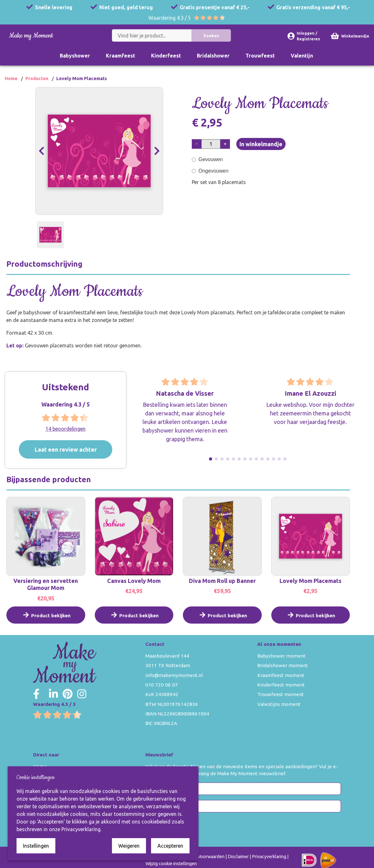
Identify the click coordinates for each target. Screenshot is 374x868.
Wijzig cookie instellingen (171, 864)
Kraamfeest (121, 56)
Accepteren (170, 846)
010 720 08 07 (162, 685)
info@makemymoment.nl (174, 675)
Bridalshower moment (283, 665)
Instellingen (36, 846)
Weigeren (129, 846)
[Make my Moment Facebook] (36, 694)
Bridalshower (213, 56)
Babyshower (75, 56)
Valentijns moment (279, 704)
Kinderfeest (166, 56)
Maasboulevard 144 (167, 656)
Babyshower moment (281, 656)
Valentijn (302, 56)
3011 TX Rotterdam (168, 665)
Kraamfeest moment (281, 675)
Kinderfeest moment (281, 685)
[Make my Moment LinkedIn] (53, 694)
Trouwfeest (260, 56)
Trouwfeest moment (280, 694)
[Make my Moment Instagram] (82, 694)
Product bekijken (46, 621)
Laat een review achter (74, 449)
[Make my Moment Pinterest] (68, 694)
